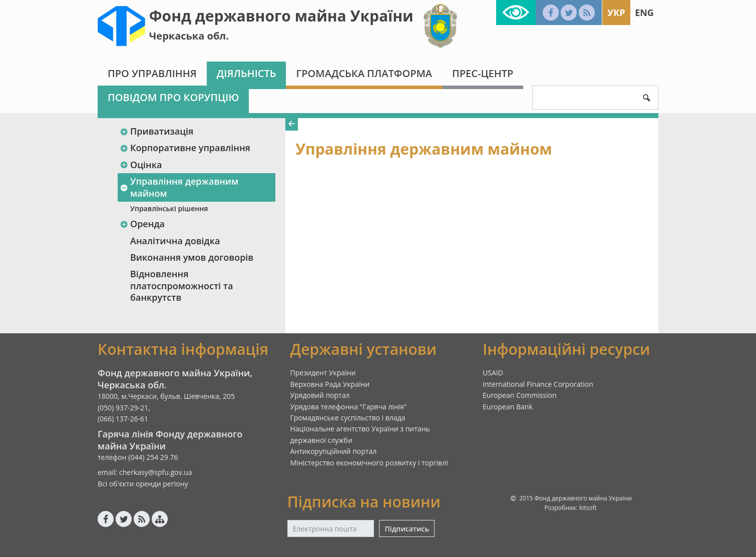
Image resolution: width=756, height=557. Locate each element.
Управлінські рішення (169, 208)
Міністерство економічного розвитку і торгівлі (369, 463)
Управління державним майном (179, 187)
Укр (616, 13)
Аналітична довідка (175, 241)
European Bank (508, 407)
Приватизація (156, 131)
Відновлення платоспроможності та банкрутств (181, 286)
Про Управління (152, 73)
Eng (644, 13)
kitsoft (588, 508)
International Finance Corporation (538, 384)
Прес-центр (483, 73)
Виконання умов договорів (192, 257)
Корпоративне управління (185, 148)
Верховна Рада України (330, 384)
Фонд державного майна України (281, 16)
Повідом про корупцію (173, 97)
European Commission (520, 395)
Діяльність (247, 73)
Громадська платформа (364, 73)
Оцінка (141, 165)
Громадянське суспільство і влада (348, 418)
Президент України (323, 373)
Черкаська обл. (189, 36)
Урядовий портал (320, 395)
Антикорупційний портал (334, 451)
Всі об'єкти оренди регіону (143, 484)
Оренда (142, 224)
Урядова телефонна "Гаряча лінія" (349, 407)
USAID (493, 373)
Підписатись (407, 529)
